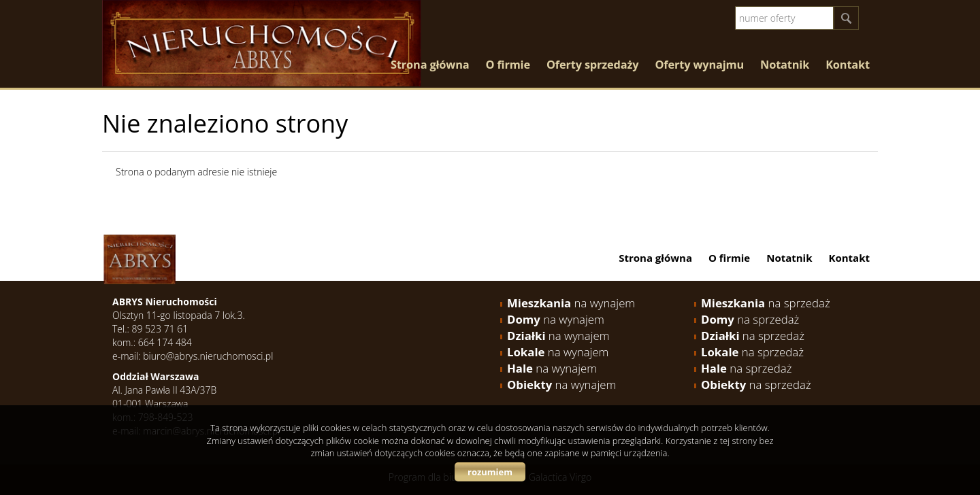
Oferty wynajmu (700, 65)
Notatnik (785, 65)
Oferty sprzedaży (593, 65)
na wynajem (571, 303)
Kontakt (848, 65)
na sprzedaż (766, 303)
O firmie (507, 65)
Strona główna (430, 65)
